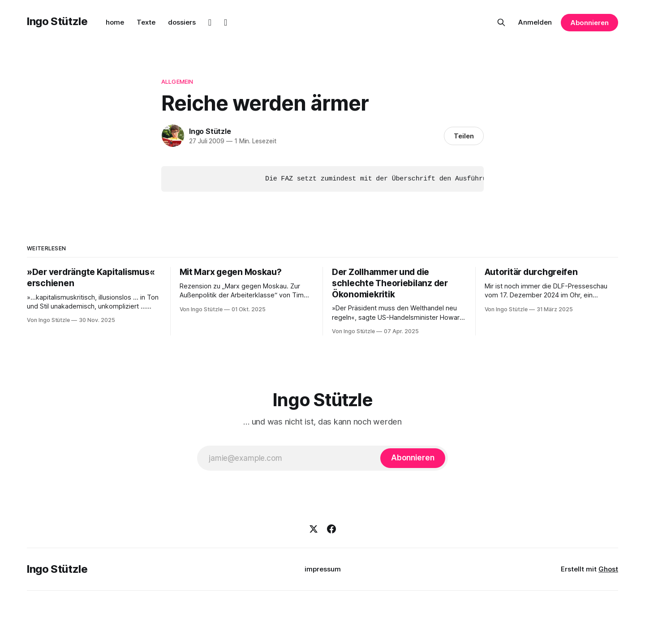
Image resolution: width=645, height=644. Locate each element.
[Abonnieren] (413, 458)
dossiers (182, 22)
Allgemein (177, 82)
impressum (323, 569)
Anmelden (535, 22)
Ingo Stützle (57, 21)
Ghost (608, 569)
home (115, 22)
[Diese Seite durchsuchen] (501, 22)
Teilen (464, 136)
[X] (314, 528)
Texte (146, 22)
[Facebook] (331, 528)
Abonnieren (589, 23)
